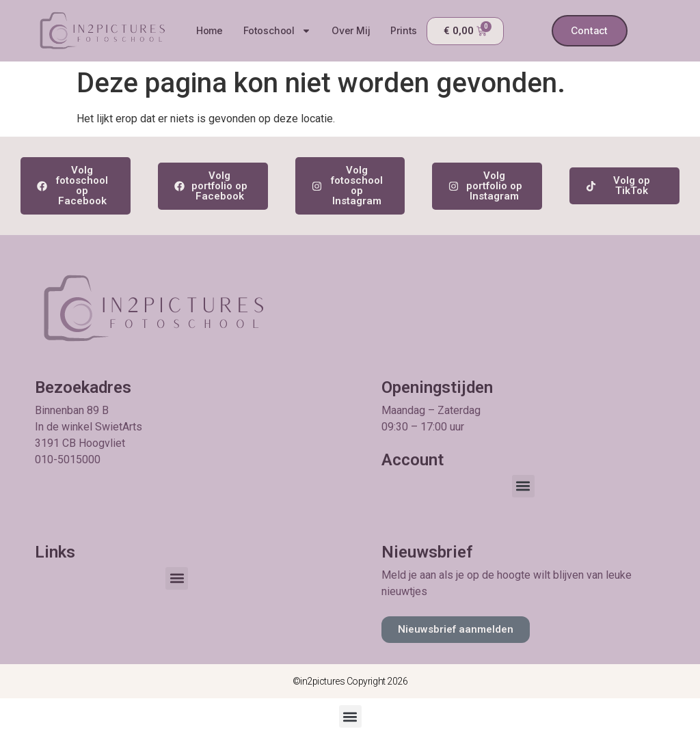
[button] (523, 486)
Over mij (349, 30)
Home (207, 30)
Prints (402, 30)
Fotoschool (276, 31)
